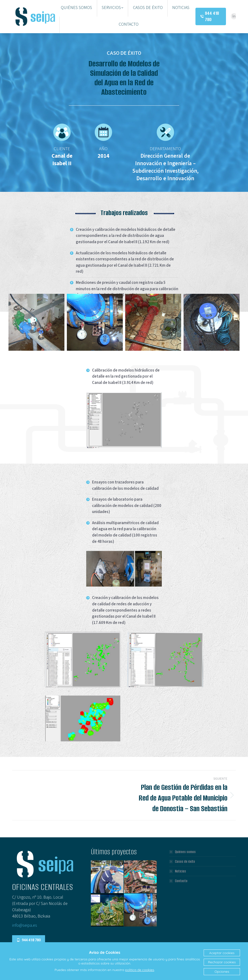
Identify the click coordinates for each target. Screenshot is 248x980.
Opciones (222, 972)
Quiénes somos (185, 852)
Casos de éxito (185, 862)
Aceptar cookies (222, 953)
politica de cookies (139, 970)
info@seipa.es (25, 925)
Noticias (180, 871)
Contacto (181, 881)
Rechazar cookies (222, 962)
